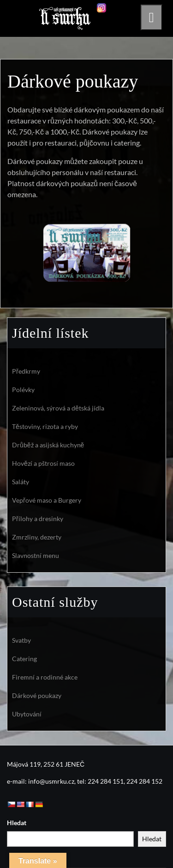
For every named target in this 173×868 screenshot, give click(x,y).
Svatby (21, 640)
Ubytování (27, 714)
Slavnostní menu (36, 555)
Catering (24, 659)
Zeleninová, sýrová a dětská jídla (58, 408)
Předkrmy (26, 371)
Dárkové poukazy (37, 695)
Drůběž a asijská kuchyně (48, 445)
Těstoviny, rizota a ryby (45, 426)
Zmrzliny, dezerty (37, 537)
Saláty (21, 482)
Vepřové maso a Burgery (47, 500)
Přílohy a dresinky (38, 519)
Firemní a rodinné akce (45, 677)
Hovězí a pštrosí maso (43, 463)
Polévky (23, 390)
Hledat (17, 823)
